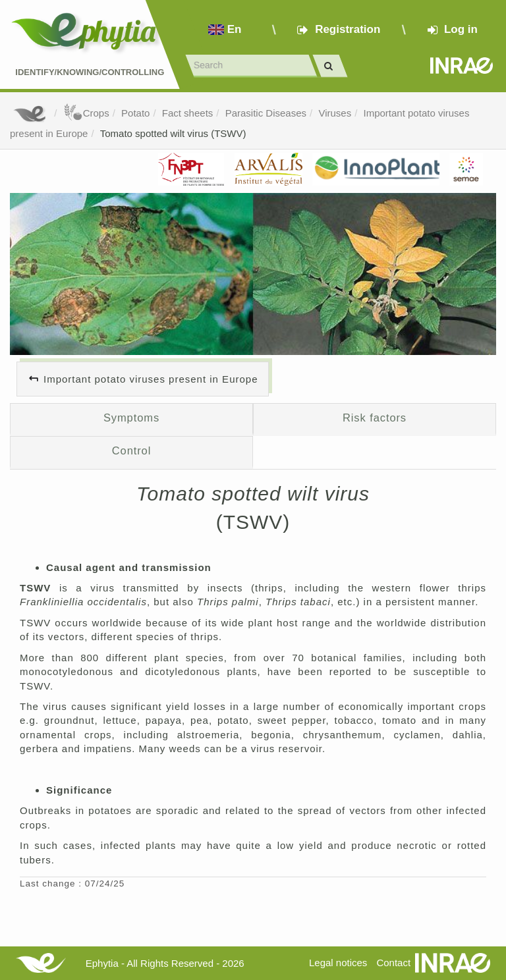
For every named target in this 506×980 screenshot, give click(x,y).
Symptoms (131, 418)
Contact (393, 963)
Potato (135, 113)
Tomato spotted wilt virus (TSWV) (173, 133)
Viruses (335, 113)
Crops (86, 113)
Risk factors (375, 418)
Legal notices (338, 963)
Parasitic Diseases (266, 113)
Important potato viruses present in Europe (151, 379)
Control (132, 450)
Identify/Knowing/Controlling (90, 72)
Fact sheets (188, 113)
